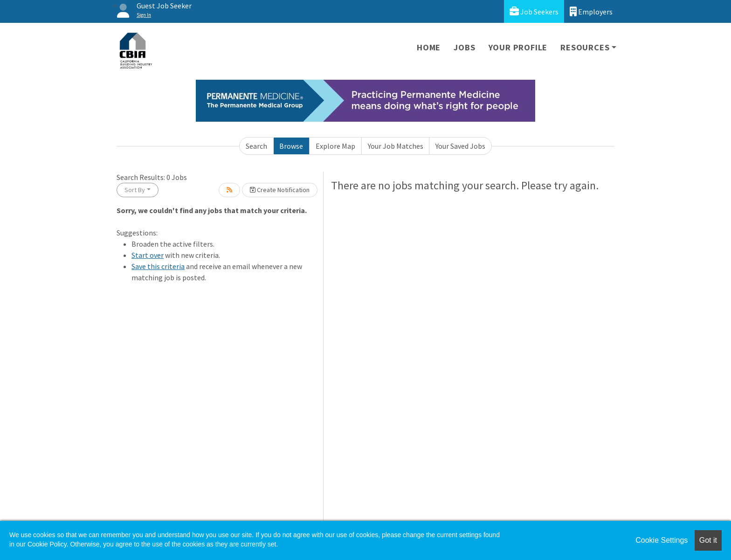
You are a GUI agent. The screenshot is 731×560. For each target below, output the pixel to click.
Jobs (464, 47)
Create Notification (280, 190)
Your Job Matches (396, 146)
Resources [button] (585, 47)
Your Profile (518, 47)
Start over (148, 255)
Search (256, 146)
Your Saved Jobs (460, 146)
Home (429, 47)
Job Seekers (534, 11)
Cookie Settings (662, 540)
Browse (291, 146)
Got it (708, 540)
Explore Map (335, 146)
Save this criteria (158, 266)
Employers (591, 11)
